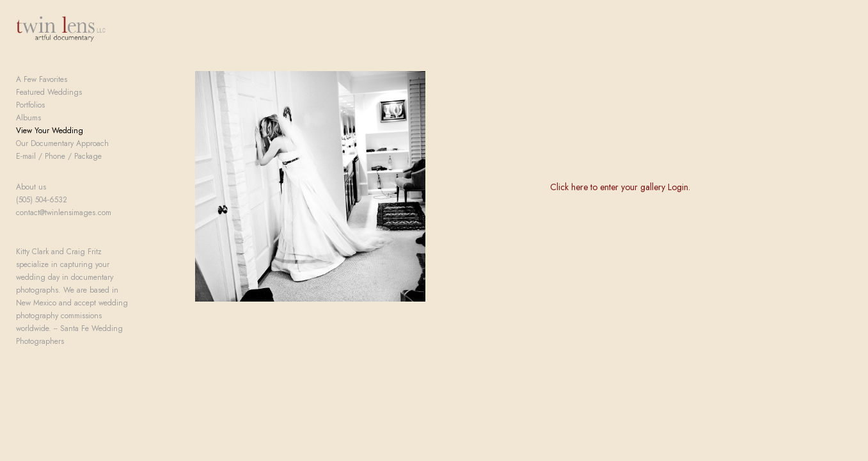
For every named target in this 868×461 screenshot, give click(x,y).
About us (31, 198)
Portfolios (30, 116)
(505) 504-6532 (42, 211)
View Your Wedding (50, 142)
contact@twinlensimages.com (64, 223)
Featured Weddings (49, 103)
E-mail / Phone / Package (59, 167)
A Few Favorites (42, 90)
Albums (28, 129)
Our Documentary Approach (62, 154)
